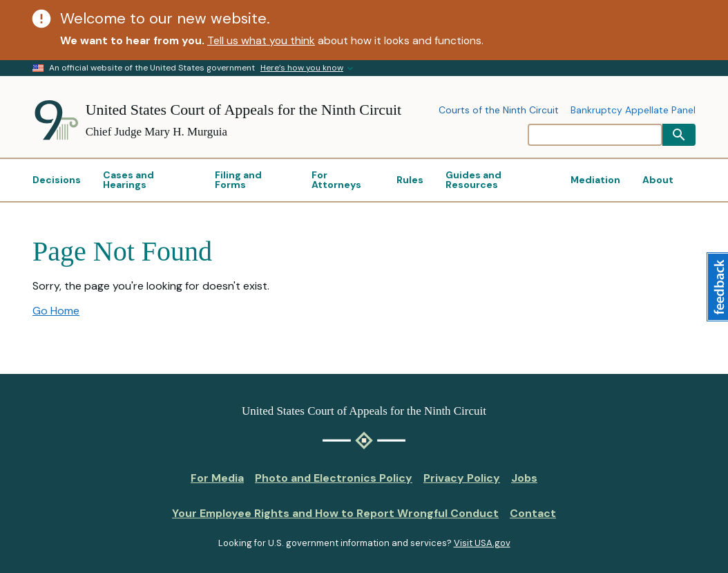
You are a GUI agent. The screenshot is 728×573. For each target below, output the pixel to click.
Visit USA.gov (482, 543)
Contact (533, 513)
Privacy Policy (462, 478)
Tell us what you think (261, 40)
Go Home (56, 311)
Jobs (524, 478)
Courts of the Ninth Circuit (499, 111)
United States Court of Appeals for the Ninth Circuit (244, 110)
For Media (217, 478)
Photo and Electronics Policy (334, 478)
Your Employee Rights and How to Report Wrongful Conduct (335, 513)
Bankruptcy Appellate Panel (633, 111)
